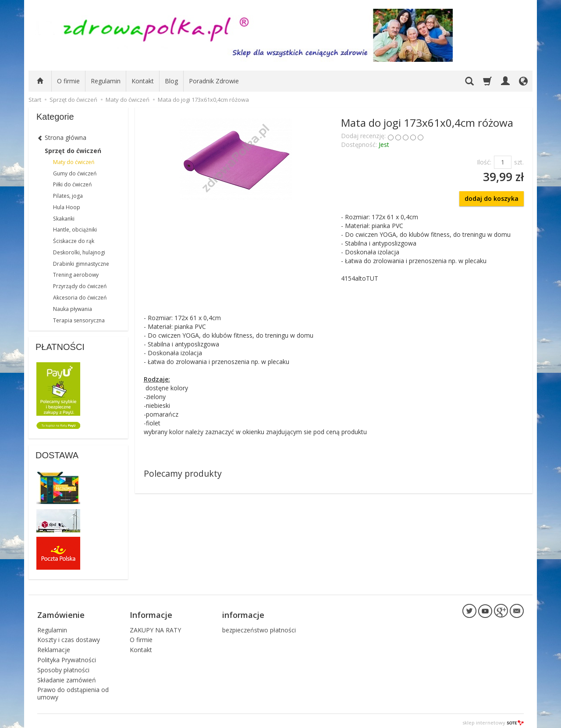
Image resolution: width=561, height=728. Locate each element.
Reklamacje (54, 646)
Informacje (151, 613)
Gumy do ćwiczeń (75, 173)
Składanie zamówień (67, 676)
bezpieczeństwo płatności (259, 626)
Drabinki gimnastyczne (81, 264)
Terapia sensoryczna (79, 320)
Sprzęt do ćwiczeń (73, 151)
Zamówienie (61, 613)
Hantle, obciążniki (75, 230)
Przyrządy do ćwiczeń (80, 286)
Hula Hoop (67, 207)
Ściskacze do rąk (74, 241)
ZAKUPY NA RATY (155, 626)
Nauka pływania (73, 309)
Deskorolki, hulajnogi (79, 252)
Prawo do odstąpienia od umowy (73, 690)
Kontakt (143, 81)
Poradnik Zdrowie (214, 81)
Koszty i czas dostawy (69, 636)
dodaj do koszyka (492, 198)
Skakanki (64, 219)
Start (35, 100)
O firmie (68, 81)
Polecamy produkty (183, 473)
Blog (171, 81)
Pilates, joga (68, 196)
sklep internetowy (493, 719)
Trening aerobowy (76, 275)
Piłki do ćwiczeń (72, 184)
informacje (243, 613)
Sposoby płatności (63, 666)
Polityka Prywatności (67, 656)
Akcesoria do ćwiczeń (80, 298)
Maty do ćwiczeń (74, 162)
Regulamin (106, 81)
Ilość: (484, 162)
